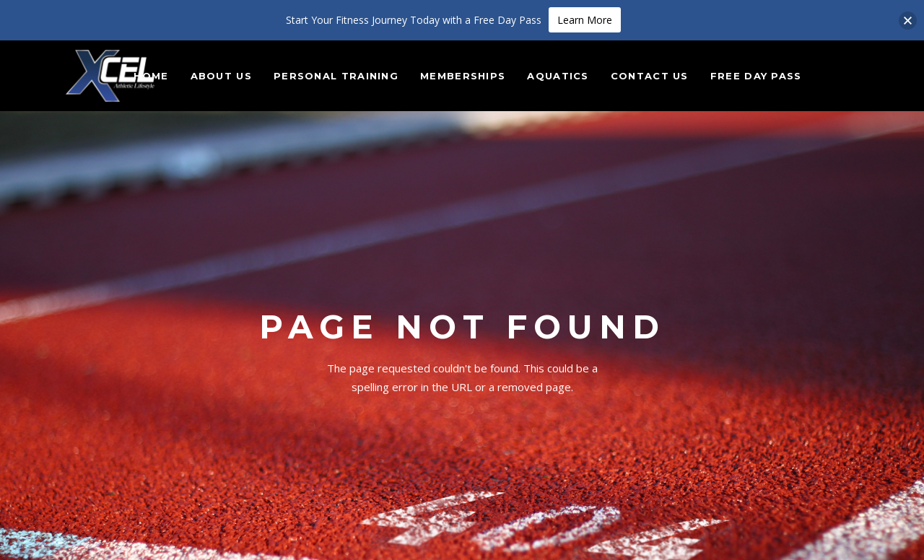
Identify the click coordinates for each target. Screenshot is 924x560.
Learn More (585, 20)
